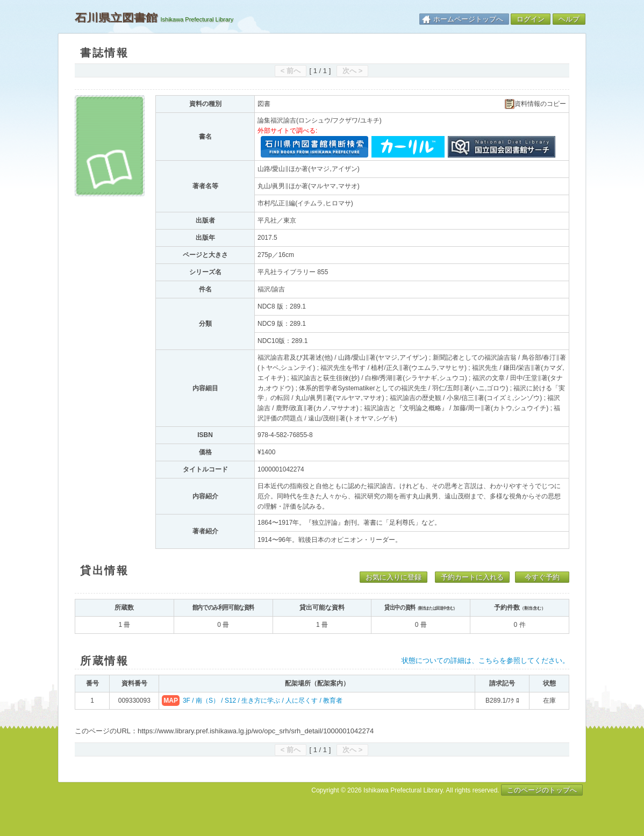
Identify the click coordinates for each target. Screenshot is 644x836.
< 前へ (291, 71)
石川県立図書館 (116, 18)
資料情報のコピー (535, 104)
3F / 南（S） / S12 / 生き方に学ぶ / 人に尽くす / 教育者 (263, 701)
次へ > (352, 71)
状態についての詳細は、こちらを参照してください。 (485, 660)
